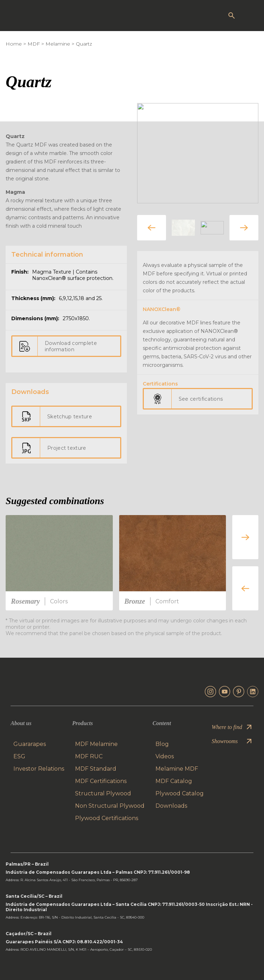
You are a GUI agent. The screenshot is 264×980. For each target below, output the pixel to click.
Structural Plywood (103, 793)
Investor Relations (39, 769)
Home (14, 44)
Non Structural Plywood (110, 806)
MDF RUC (89, 756)
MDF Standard (96, 769)
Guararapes (30, 744)
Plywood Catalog (180, 793)
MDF (34, 44)
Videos (165, 756)
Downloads (171, 806)
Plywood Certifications (107, 818)
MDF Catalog (174, 781)
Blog (162, 744)
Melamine (58, 44)
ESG (19, 756)
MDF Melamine (96, 744)
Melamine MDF (177, 769)
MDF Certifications (101, 781)
